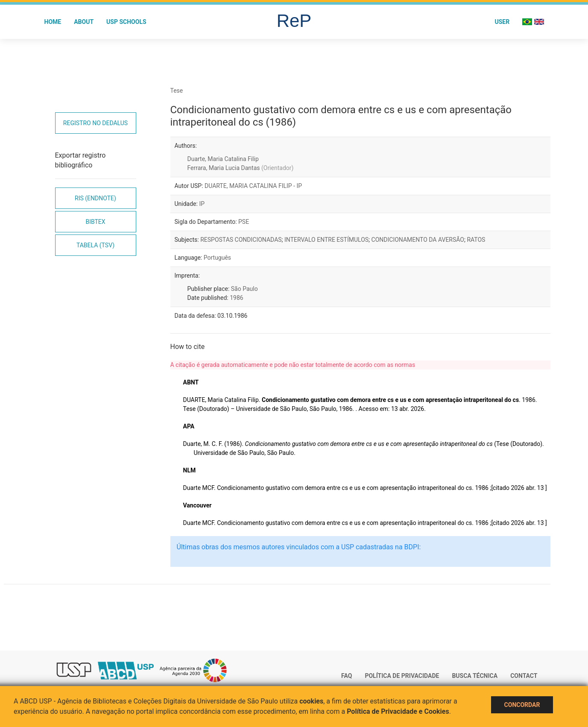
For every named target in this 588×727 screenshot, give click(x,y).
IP (202, 204)
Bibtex (95, 222)
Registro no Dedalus (95, 123)
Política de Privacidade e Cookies (398, 711)
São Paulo (244, 289)
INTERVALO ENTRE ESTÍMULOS (326, 240)
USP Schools (126, 22)
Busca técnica (475, 676)
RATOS (476, 240)
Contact (524, 676)
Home (53, 22)
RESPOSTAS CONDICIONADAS (241, 240)
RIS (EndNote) (95, 198)
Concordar (522, 705)
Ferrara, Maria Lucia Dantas (241, 168)
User (502, 22)
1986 (236, 298)
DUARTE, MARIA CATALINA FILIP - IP (253, 186)
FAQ (347, 676)
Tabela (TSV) (95, 245)
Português (217, 258)
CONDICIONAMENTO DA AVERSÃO (418, 240)
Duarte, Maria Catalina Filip (223, 159)
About (84, 22)
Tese (177, 91)
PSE (244, 222)
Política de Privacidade (402, 676)
